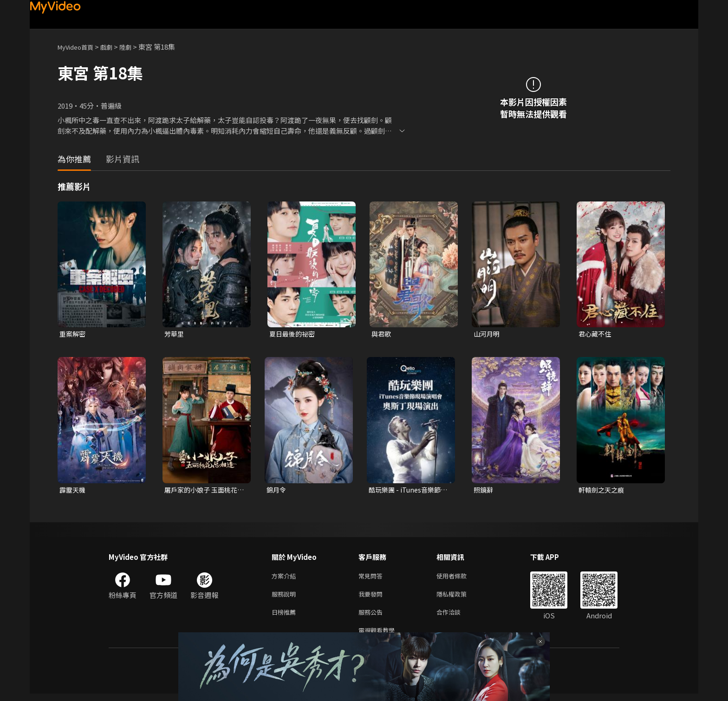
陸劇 (135, 47)
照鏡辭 (484, 491)
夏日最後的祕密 (294, 334)
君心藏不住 (596, 334)
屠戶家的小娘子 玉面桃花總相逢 (203, 491)
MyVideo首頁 (79, 47)
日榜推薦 (286, 617)
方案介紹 (286, 578)
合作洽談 (456, 617)
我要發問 (372, 598)
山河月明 (487, 334)
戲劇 (114, 47)
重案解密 (73, 334)
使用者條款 (459, 578)
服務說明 (286, 598)
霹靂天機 (73, 491)
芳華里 (175, 334)
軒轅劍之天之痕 (603, 491)
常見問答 (372, 578)
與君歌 (382, 334)
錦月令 (277, 491)
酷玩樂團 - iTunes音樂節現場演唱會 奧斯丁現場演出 (408, 491)
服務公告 (372, 617)
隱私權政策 (459, 598)
